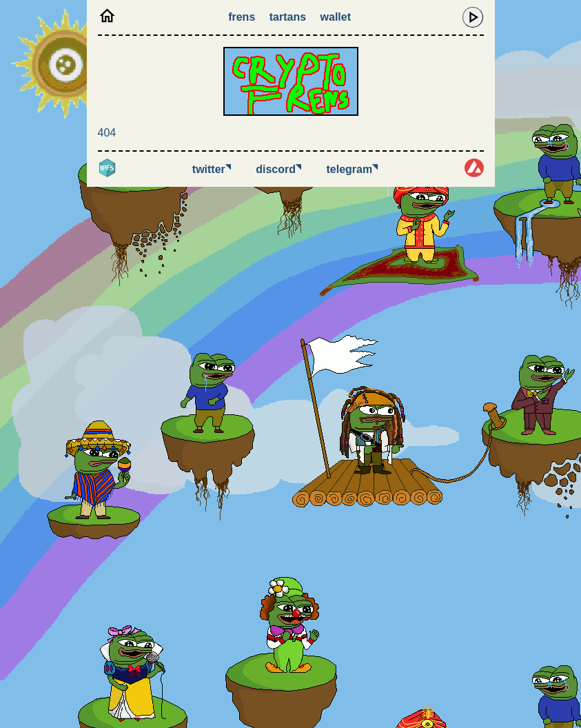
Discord (278, 169)
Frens (242, 17)
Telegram (353, 169)
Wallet (336, 17)
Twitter (212, 169)
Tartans (288, 17)
